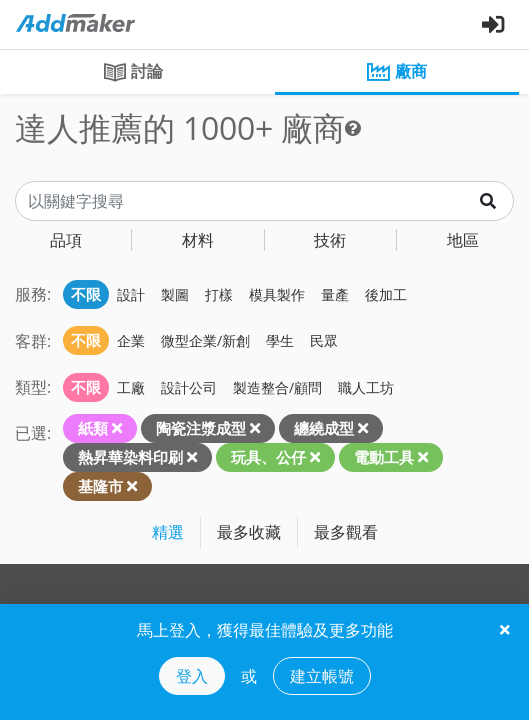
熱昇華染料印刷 (130, 457)
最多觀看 (346, 532)
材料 (198, 240)
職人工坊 (366, 387)
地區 (463, 240)
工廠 (131, 387)
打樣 (219, 294)
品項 (66, 240)
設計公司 (189, 387)
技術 (330, 240)
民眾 (324, 340)
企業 (131, 340)
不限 (86, 294)
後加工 (386, 294)
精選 (168, 532)
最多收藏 (249, 532)
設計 (131, 294)
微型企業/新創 (205, 340)
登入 (192, 676)
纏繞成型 (324, 428)
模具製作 (277, 294)
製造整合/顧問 (277, 387)
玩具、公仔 (268, 457)
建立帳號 (322, 676)
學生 (280, 340)
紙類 (93, 428)
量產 (335, 294)
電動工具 (384, 457)
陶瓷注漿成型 (201, 428)
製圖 (175, 294)
